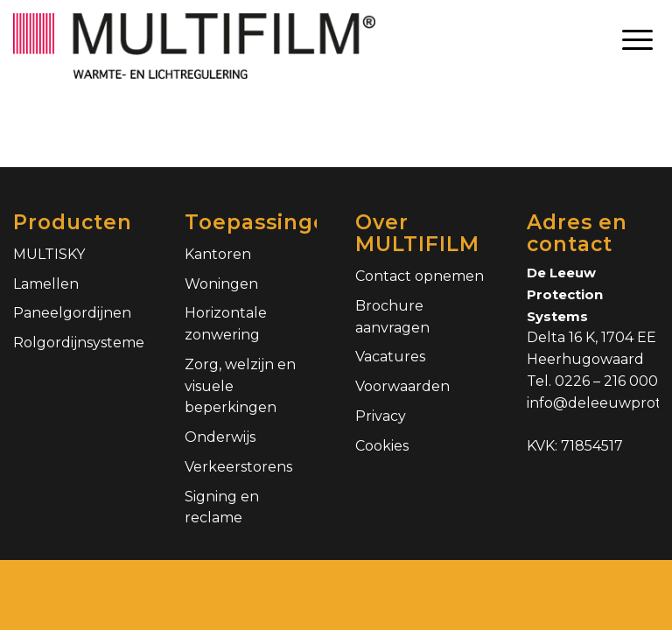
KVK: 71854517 (575, 446)
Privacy (381, 416)
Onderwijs (220, 437)
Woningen (221, 284)
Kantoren (218, 254)
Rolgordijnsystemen (79, 343)
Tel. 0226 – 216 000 (592, 381)
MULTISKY (49, 254)
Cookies (382, 446)
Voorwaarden (402, 386)
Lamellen (46, 284)
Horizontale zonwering (226, 324)
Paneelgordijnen (72, 313)
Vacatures (390, 357)
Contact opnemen (420, 276)
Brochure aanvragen (392, 317)
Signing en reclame (222, 507)
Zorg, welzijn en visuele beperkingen (240, 386)
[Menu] (637, 39)
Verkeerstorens (238, 467)
